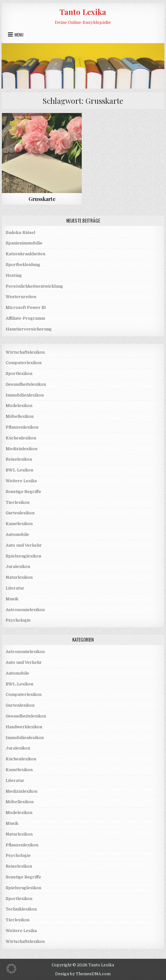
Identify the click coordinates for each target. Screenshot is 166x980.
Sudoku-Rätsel (20, 233)
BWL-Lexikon (19, 470)
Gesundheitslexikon (26, 384)
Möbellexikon (20, 416)
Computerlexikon (24, 363)
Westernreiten (21, 297)
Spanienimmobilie (24, 243)
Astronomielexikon (25, 610)
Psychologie (18, 620)
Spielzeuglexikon (23, 556)
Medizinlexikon (22, 449)
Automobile (17, 534)
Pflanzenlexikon (22, 427)
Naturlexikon (19, 577)
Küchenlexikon (21, 438)
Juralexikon (18, 567)
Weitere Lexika (21, 481)
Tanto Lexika (83, 12)
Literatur (15, 588)
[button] (11, 969)
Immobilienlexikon (25, 395)
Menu (19, 35)
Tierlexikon (18, 502)
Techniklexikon (21, 909)
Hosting (14, 275)
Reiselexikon (19, 459)
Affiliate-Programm (25, 318)
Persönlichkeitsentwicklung (34, 286)
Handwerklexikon (24, 727)
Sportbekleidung (23, 265)
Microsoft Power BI (26, 307)
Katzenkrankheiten (26, 254)
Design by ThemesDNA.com (83, 974)
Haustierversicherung (29, 329)
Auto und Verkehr (24, 545)
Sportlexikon (19, 373)
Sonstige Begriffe (23, 492)
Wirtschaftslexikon (25, 352)
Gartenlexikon (20, 513)
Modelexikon (19, 406)
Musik (12, 599)
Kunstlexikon (19, 524)
